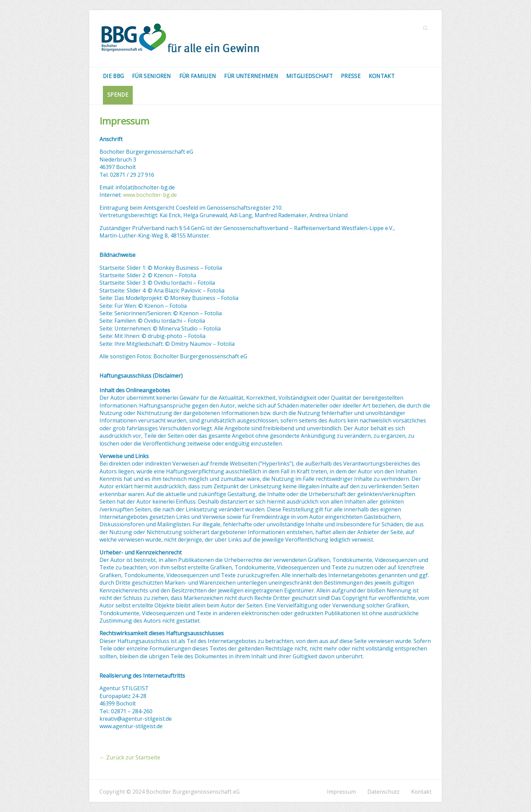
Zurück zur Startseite (130, 757)
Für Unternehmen (251, 76)
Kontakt (382, 76)
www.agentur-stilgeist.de (131, 726)
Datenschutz (383, 792)
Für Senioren (152, 76)
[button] (517, 10)
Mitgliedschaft (309, 76)
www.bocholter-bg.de (150, 195)
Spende (118, 95)
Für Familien (198, 76)
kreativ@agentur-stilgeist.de (136, 719)
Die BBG (113, 76)
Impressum (341, 792)
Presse (351, 76)
